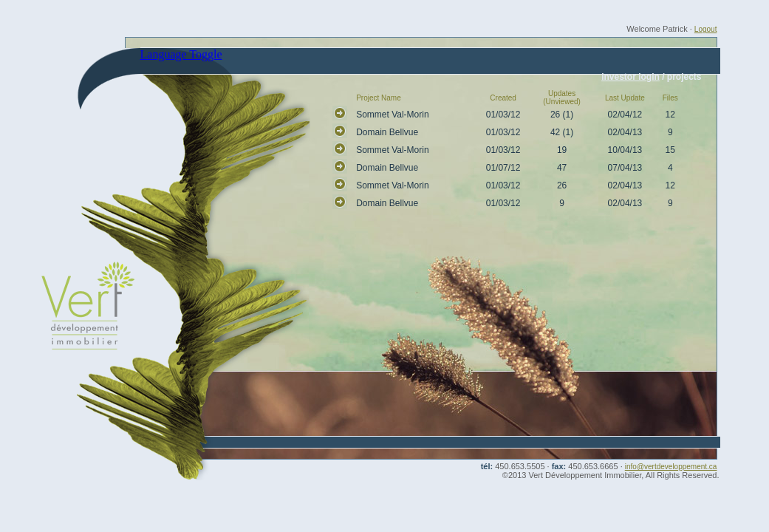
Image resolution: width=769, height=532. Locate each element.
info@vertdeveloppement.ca (671, 467)
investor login (630, 77)
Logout (706, 29)
